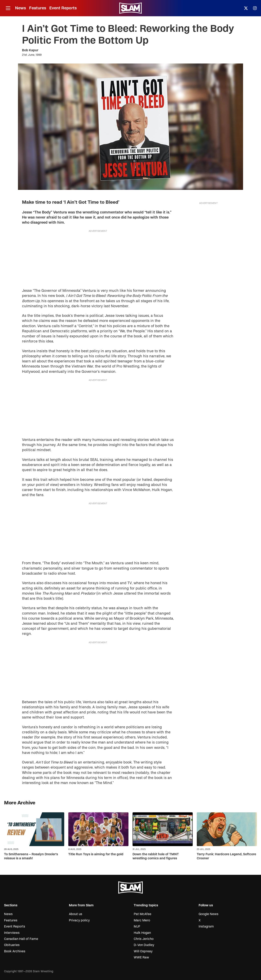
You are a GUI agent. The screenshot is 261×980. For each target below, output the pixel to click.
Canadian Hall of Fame (21, 939)
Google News (208, 914)
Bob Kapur (30, 50)
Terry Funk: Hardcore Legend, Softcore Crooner (226, 856)
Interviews (12, 933)
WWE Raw (141, 957)
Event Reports (63, 8)
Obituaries (12, 945)
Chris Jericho (144, 939)
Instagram (206, 926)
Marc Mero (142, 920)
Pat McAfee (143, 914)
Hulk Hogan (142, 933)
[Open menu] (8, 8)
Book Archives (15, 951)
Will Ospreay (143, 951)
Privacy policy (79, 920)
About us (76, 914)
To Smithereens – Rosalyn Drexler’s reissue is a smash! (31, 856)
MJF (137, 926)
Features (38, 8)
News (20, 8)
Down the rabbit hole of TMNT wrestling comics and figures (156, 856)
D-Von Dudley (144, 945)
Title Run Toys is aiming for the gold (96, 854)
